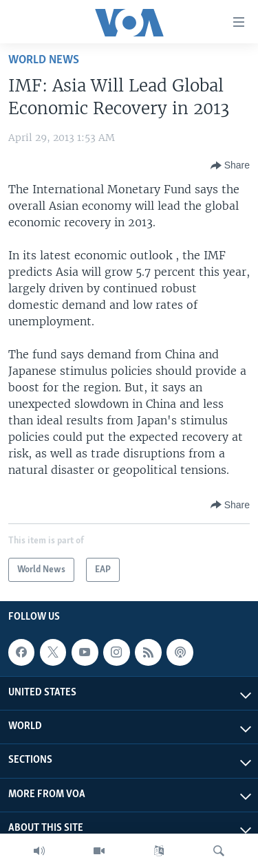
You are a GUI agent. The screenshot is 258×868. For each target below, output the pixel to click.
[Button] (230, 166)
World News (44, 60)
